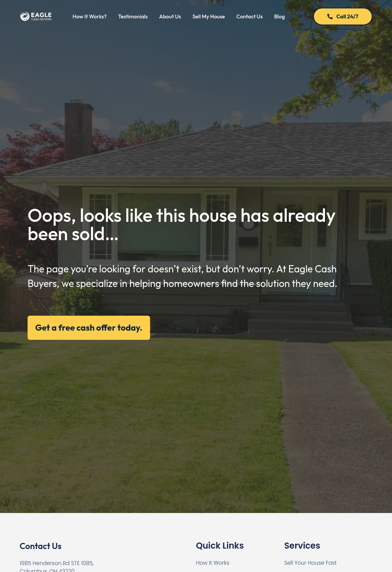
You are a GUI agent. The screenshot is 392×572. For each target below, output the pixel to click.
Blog (279, 16)
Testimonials (133, 16)
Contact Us (250, 16)
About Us (170, 16)
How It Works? (89, 16)
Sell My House (209, 16)
